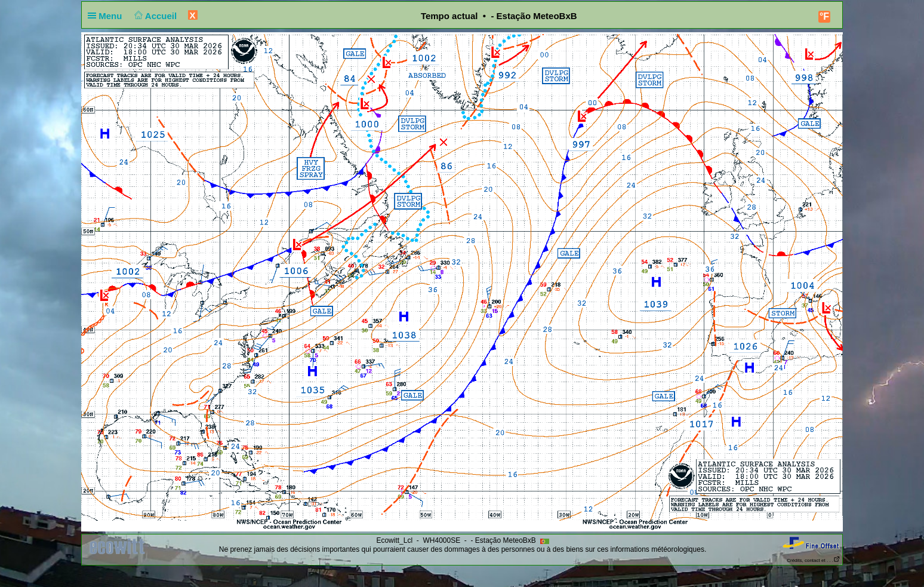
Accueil (155, 16)
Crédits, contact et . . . (814, 560)
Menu (107, 16)
